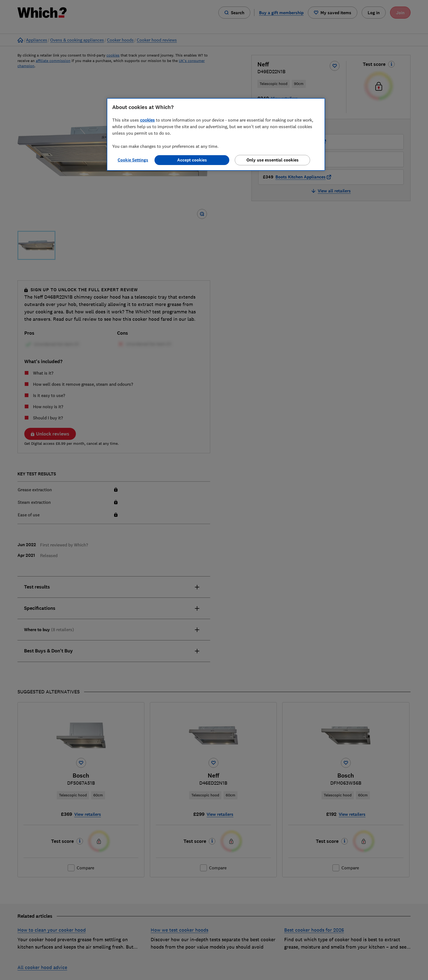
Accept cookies (192, 160)
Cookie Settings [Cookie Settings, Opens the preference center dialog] (133, 160)
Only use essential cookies (273, 160)
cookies (147, 120)
